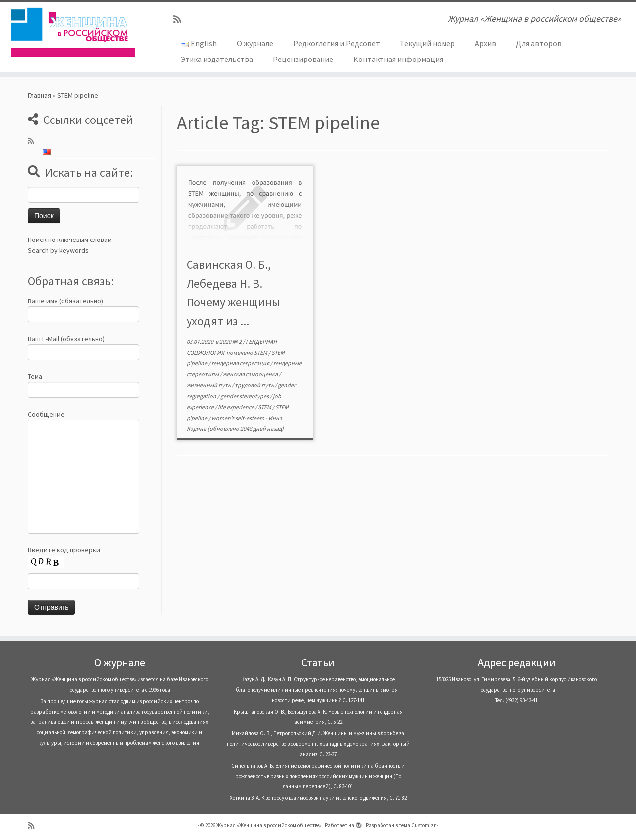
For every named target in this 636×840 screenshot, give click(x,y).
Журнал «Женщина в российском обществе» (269, 825)
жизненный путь (209, 385)
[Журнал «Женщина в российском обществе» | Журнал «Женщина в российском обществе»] (73, 32)
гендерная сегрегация (241, 363)
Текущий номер (427, 43)
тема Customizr (417, 825)
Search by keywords (58, 250)
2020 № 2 (231, 341)
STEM (261, 352)
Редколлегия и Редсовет (337, 43)
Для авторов (539, 43)
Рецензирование (303, 59)
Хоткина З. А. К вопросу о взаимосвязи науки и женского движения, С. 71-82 (318, 798)
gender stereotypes (245, 396)
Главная (39, 95)
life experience (236, 407)
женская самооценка (251, 374)
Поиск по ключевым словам (70, 240)
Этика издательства (217, 59)
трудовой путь (255, 385)
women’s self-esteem (238, 418)
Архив (485, 43)
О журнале (255, 43)
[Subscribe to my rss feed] (180, 20)
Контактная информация (398, 59)
